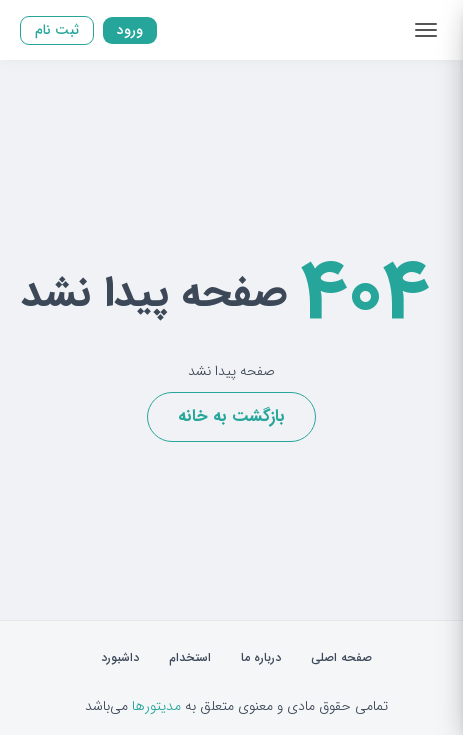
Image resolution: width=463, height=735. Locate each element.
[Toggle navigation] (425, 30)
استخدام (190, 657)
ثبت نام (57, 29)
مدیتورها (156, 706)
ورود (130, 29)
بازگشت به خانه (231, 416)
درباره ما (261, 657)
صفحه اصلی (341, 657)
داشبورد (120, 657)
